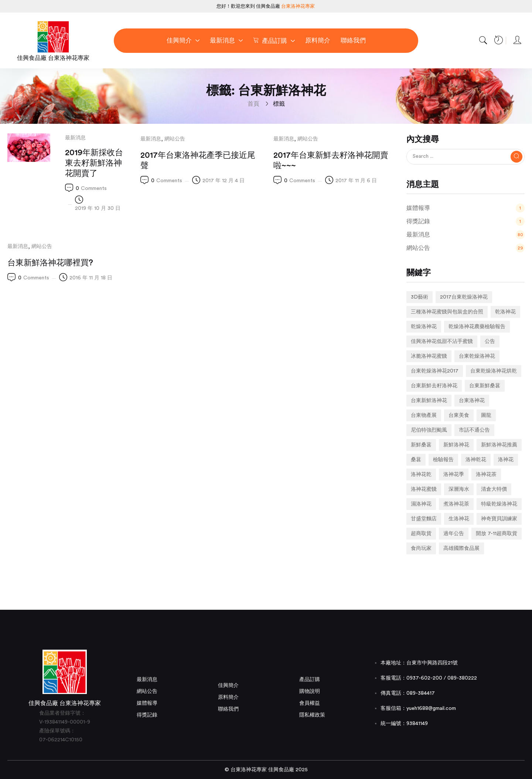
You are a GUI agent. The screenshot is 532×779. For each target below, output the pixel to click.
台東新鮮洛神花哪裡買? (50, 263)
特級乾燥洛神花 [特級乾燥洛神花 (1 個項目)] (499, 504)
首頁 (253, 104)
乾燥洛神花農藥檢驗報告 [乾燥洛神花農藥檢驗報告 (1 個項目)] (477, 327)
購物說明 (310, 691)
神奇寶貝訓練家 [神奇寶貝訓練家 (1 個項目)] (499, 519)
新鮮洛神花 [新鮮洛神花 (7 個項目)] (456, 445)
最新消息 (75, 138)
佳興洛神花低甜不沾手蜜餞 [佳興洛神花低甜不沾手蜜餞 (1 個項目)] (442, 341)
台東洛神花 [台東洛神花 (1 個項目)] (472, 401)
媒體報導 (147, 703)
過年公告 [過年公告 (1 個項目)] (454, 534)
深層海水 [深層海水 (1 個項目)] (459, 489)
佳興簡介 (228, 686)
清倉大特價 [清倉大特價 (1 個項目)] (494, 489)
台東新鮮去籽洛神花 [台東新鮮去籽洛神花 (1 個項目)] (434, 386)
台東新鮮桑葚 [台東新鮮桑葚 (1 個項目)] (485, 386)
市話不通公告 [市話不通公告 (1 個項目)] (474, 430)
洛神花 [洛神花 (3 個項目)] (506, 460)
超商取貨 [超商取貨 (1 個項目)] (421, 534)
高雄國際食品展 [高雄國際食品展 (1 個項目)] (461, 548)
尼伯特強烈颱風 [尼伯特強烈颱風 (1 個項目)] (429, 430)
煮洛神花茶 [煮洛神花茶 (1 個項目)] (456, 504)
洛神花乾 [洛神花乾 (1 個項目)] (421, 474)
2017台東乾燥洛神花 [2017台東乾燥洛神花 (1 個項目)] (464, 297)
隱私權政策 (312, 715)
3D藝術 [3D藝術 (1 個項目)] (420, 297)
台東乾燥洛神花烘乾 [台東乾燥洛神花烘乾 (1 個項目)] (494, 371)
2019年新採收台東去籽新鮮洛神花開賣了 (94, 163)
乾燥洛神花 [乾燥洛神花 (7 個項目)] (424, 327)
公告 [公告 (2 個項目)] (490, 341)
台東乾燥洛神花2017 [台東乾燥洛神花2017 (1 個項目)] (435, 371)
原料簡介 (228, 697)
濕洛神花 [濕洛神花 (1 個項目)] (421, 504)
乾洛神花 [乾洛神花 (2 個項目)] (505, 312)
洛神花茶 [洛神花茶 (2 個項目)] (486, 474)
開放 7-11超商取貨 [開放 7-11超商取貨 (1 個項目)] (497, 534)
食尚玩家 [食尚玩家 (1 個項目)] (421, 548)
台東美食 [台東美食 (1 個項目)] (459, 415)
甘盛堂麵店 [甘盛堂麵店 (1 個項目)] (424, 519)
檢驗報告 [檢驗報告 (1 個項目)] (443, 460)
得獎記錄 (147, 715)
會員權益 (310, 703)
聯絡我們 (228, 709)
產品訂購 (310, 680)
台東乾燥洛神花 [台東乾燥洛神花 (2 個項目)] (477, 356)
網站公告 (175, 139)
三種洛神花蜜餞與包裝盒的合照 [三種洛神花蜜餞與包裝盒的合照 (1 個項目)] (447, 312)
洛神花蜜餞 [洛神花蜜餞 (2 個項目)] (424, 489)
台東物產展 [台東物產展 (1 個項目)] (424, 415)
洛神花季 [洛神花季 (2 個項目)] (454, 474)
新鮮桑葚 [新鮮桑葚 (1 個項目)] (421, 445)
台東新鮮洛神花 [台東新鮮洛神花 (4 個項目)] (429, 401)
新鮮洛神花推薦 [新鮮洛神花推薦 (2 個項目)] (499, 445)
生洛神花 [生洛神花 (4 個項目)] (459, 519)
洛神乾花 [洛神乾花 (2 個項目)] (476, 460)
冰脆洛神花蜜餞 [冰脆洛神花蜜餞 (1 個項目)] (429, 356)
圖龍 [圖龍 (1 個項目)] (486, 415)
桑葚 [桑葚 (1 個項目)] (416, 460)
